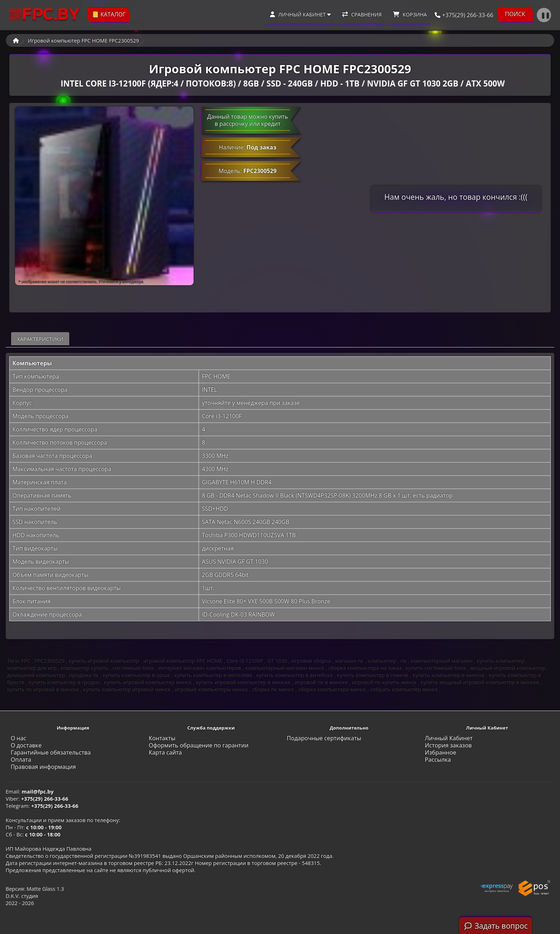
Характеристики (40, 339)
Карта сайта (165, 752)
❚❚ (545, 15)
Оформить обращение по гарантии (198, 745)
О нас (19, 738)
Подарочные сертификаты (324, 738)
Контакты (162, 738)
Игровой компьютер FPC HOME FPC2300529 (84, 40)
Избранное (441, 752)
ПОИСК (515, 14)
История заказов (448, 745)
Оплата (21, 760)
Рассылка (438, 760)
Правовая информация (43, 767)
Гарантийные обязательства (51, 752)
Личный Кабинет (449, 738)
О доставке (26, 745)
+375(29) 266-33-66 (462, 15)
